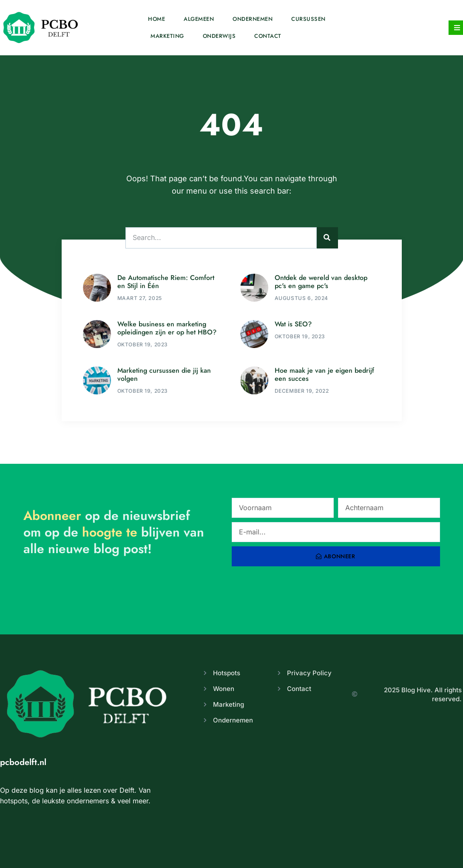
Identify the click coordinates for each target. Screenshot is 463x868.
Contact (268, 36)
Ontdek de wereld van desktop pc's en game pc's (321, 282)
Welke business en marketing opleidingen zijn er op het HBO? (167, 328)
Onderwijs (219, 36)
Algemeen (199, 19)
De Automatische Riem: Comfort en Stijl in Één (166, 282)
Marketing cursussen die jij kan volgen (164, 374)
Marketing (167, 36)
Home (156, 19)
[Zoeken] (327, 238)
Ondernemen (253, 19)
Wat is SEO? (293, 324)
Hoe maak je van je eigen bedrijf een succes (324, 374)
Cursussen (308, 19)
